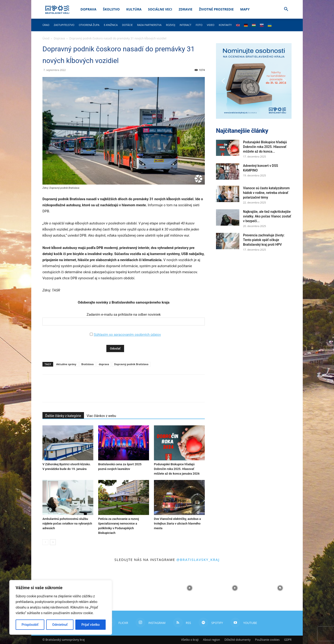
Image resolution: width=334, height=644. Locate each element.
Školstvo (111, 9)
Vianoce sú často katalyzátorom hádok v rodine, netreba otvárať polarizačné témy (266, 193)
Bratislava (88, 364)
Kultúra (134, 9)
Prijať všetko (90, 625)
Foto (199, 25)
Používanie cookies (267, 640)
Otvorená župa (89, 25)
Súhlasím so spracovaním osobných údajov (127, 335)
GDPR (288, 640)
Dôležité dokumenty (237, 640)
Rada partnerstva (149, 25)
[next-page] (53, 542)
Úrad (46, 25)
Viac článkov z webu (101, 416)
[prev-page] (45, 542)
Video (211, 25)
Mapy (245, 9)
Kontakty (225, 25)
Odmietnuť (60, 625)
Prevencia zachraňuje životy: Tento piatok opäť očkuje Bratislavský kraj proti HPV (264, 240)
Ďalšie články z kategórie (63, 416)
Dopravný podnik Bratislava (131, 364)
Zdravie (186, 9)
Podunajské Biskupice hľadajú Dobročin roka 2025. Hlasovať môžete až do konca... (265, 147)
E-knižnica (111, 25)
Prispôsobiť (30, 625)
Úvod (46, 38)
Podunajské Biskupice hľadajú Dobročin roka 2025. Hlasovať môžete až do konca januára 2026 (177, 469)
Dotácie (127, 25)
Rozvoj (170, 25)
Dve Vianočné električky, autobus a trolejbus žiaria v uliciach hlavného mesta (177, 523)
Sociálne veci (160, 9)
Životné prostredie (216, 9)
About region (211, 640)
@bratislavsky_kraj (198, 560)
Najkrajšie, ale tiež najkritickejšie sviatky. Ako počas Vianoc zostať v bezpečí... (267, 216)
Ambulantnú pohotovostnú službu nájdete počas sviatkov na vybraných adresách (67, 523)
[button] (286, 10)
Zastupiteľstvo (64, 25)
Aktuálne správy (66, 364)
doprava (104, 364)
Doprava (88, 9)
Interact (185, 25)
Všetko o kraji (190, 640)
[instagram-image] (144, 588)
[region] (61, 607)
